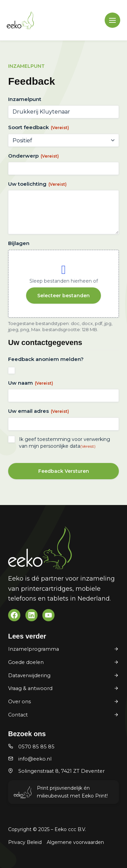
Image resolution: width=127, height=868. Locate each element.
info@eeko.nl (35, 759)
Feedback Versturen (64, 471)
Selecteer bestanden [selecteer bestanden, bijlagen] (63, 296)
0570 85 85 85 (36, 747)
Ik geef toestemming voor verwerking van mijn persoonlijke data (65, 443)
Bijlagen (19, 243)
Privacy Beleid (25, 842)
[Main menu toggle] (112, 20)
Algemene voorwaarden (75, 842)
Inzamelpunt (25, 99)
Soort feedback (39, 127)
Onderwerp (34, 156)
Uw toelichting (37, 184)
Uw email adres (39, 411)
